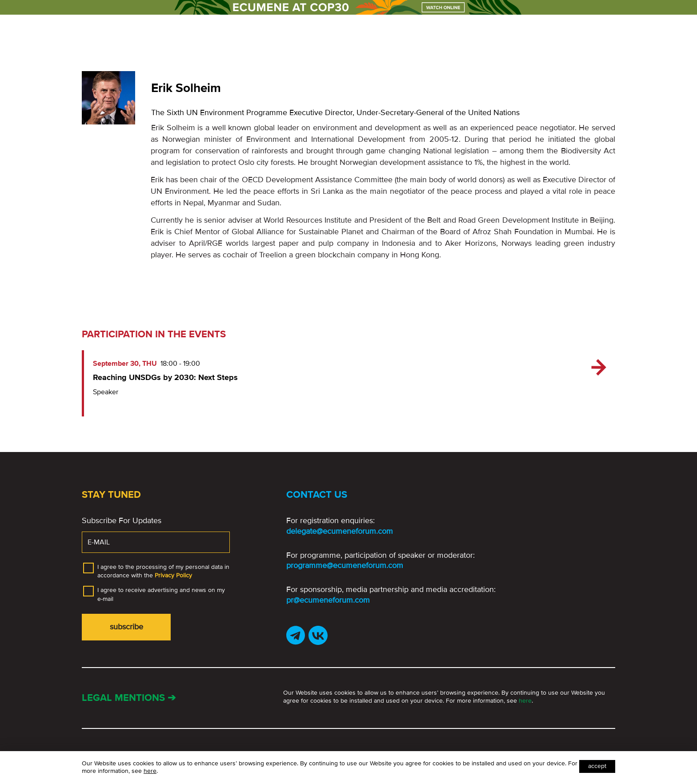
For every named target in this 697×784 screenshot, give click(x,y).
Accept (597, 766)
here (525, 701)
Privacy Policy (173, 575)
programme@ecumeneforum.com (345, 565)
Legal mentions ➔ (129, 698)
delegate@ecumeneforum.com (340, 531)
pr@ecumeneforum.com (328, 600)
